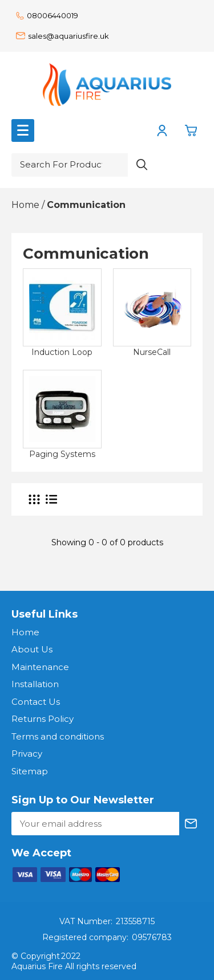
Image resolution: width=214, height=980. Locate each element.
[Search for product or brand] (70, 165)
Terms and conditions (58, 736)
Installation (35, 684)
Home (25, 632)
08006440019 (47, 15)
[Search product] (142, 165)
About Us (32, 649)
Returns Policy (43, 719)
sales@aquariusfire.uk (62, 36)
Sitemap (30, 771)
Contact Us (36, 702)
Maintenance (40, 667)
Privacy (27, 754)
